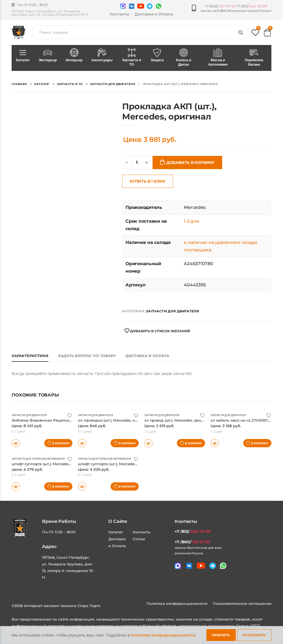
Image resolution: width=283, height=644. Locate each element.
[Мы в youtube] (141, 6)
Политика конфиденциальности (178, 603)
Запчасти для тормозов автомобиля (41, 459)
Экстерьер (48, 55)
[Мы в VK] (132, 6)
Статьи (139, 539)
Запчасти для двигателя (172, 311)
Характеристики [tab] (30, 356)
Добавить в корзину (190, 163)
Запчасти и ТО (132, 58)
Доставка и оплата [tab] (147, 356)
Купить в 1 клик (147, 181)
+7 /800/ (220, 6)
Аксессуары (102, 55)
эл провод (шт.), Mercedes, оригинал (183, 420)
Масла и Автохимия (218, 58)
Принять (221, 635)
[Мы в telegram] (150, 6)
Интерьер (74, 55)
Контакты (119, 14)
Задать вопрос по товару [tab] (87, 356)
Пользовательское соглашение (242, 603)
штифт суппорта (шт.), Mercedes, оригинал (56, 464)
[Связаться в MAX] (123, 6)
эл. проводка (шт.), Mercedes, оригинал (119, 420)
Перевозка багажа (254, 58)
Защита (157, 55)
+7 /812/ (251, 6)
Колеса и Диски (184, 58)
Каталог (23, 55)
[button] (255, 34)
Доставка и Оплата (154, 14)
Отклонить (254, 635)
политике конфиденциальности (163, 635)
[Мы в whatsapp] (159, 6)
